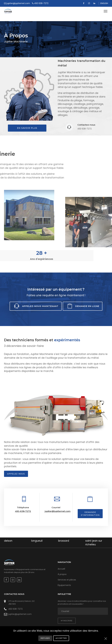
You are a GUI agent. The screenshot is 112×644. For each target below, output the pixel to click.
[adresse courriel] (83, 611)
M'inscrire (67, 621)
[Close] (106, 639)
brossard (64, 541)
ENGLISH (104, 3)
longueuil (37, 541)
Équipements (64, 585)
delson (8, 541)
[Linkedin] (95, 3)
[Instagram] (89, 3)
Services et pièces (67, 580)
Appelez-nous (16, 474)
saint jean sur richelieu (94, 543)
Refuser (45, 638)
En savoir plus (27, 128)
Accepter (61, 638)
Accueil (61, 569)
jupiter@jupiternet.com (58, 511)
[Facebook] (84, 3)
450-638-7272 (23, 511)
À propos (62, 574)
